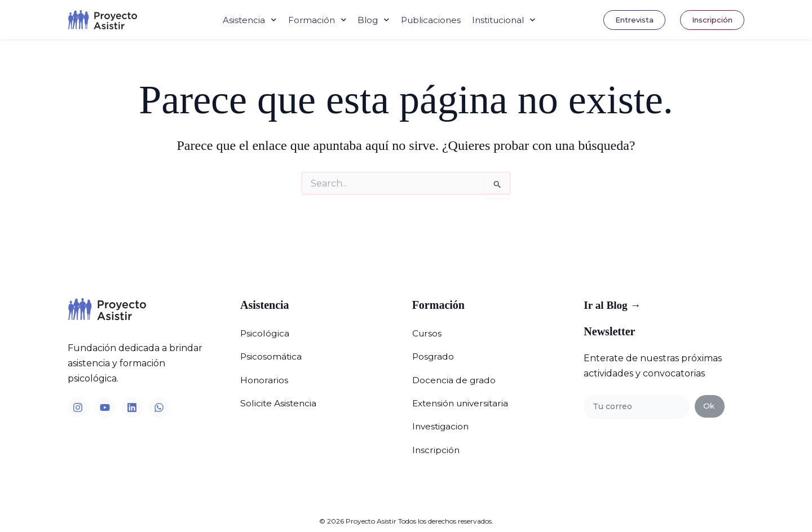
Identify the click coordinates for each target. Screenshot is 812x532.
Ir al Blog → (614, 305)
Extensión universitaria (463, 395)
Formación (317, 20)
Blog (374, 20)
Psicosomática (272, 353)
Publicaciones (431, 20)
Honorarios (264, 374)
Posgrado (434, 353)
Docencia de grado (454, 374)
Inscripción (436, 436)
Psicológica (265, 332)
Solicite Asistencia (279, 395)
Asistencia (250, 20)
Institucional (504, 20)
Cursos (427, 332)
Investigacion (442, 416)
